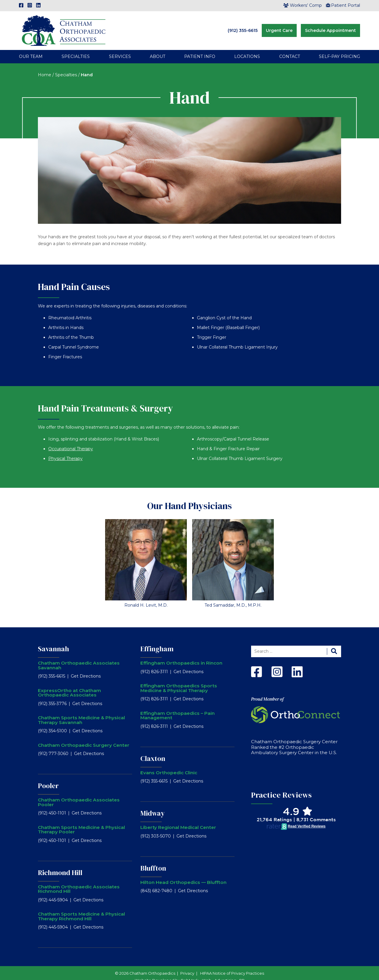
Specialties (76, 48)
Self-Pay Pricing (339, 48)
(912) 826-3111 (154, 663)
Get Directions (86, 668)
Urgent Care (279, 26)
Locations (247, 48)
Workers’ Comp (303, 5)
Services (120, 48)
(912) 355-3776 (52, 695)
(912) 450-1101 (52, 805)
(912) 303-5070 (156, 828)
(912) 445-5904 (53, 892)
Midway (152, 805)
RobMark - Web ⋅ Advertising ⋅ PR (213, 972)
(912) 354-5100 (52, 723)
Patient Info (200, 48)
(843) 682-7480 (156, 883)
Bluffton (153, 860)
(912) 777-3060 (53, 746)
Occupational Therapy (71, 440)
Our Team (31, 48)
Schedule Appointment (330, 26)
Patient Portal (343, 5)
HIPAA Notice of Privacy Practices (232, 965)
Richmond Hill (60, 864)
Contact (290, 48)
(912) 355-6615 (243, 26)
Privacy (187, 965)
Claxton (153, 750)
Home (45, 67)
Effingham (157, 641)
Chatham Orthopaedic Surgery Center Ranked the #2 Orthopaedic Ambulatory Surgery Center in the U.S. (294, 739)
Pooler (48, 778)
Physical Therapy (65, 450)
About (158, 48)
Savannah (53, 641)
